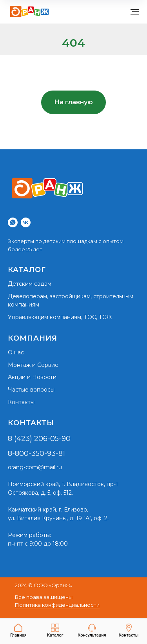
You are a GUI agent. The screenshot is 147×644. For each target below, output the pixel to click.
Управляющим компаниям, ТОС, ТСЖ (60, 317)
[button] (92, 631)
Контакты (21, 402)
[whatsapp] (13, 222)
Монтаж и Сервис (33, 365)
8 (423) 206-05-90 (39, 439)
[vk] (26, 222)
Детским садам (30, 284)
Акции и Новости (32, 377)
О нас (16, 352)
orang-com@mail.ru (35, 467)
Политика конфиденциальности (57, 605)
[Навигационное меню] (135, 12)
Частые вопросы (31, 390)
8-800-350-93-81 (36, 454)
